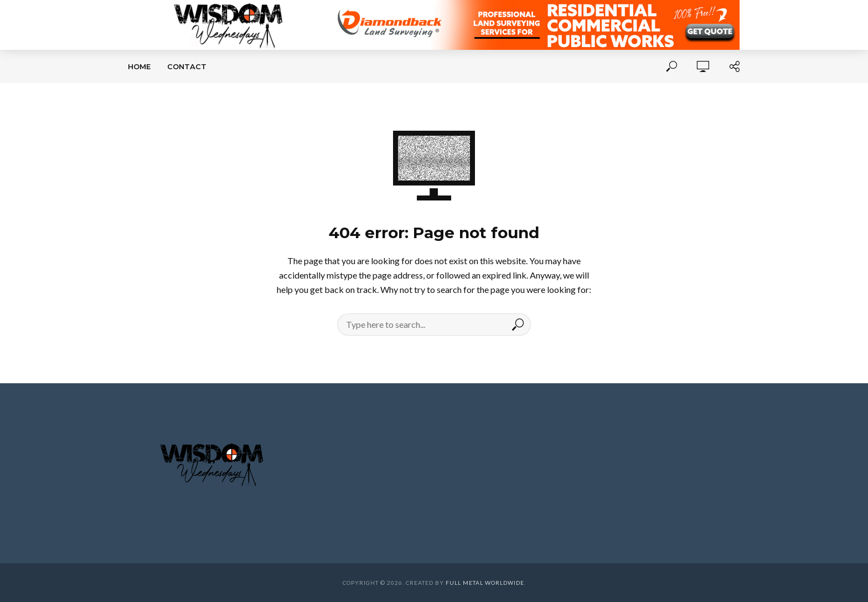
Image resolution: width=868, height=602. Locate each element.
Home (139, 66)
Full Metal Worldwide (485, 583)
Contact (187, 66)
